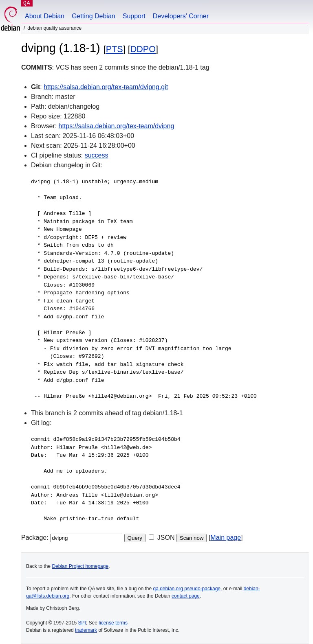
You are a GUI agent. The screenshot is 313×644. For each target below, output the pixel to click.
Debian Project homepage (80, 566)
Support (134, 16)
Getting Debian (94, 16)
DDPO (143, 49)
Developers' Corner (181, 16)
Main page (226, 538)
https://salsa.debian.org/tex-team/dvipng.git (106, 87)
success (97, 155)
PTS (115, 49)
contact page (186, 596)
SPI (82, 623)
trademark (86, 630)
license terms (113, 623)
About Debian (45, 16)
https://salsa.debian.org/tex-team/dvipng (117, 126)
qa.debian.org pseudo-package (187, 589)
